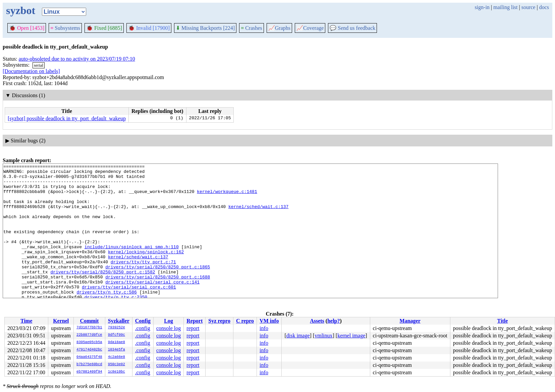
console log (169, 328)
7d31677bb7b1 (89, 328)
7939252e (117, 328)
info (264, 328)
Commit (89, 321)
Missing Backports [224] (205, 28)
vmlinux (323, 336)
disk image (298, 336)
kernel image (351, 336)
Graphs (279, 28)
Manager (410, 321)
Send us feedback (352, 28)
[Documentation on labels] (31, 71)
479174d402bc (89, 350)
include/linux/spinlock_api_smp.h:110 (132, 264)
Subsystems (65, 28)
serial (39, 65)
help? (334, 321)
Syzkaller (119, 321)
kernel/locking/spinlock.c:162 (146, 270)
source (529, 7)
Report (195, 321)
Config (143, 321)
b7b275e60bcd (89, 365)
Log (169, 321)
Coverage (310, 28)
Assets (317, 321)
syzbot (21, 10)
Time (26, 321)
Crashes (252, 28)
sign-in (482, 7)
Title (503, 321)
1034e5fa (117, 350)
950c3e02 (117, 365)
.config (143, 328)
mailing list (505, 7)
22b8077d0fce (89, 335)
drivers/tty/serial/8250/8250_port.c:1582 (103, 294)
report (193, 328)
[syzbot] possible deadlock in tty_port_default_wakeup (67, 118)
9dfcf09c (117, 335)
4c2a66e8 (117, 357)
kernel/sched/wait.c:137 (258, 215)
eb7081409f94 (89, 372)
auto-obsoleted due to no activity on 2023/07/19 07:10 (77, 59)
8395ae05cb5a (89, 342)
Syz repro (219, 321)
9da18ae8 (117, 342)
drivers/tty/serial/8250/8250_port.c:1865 (158, 288)
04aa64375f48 (89, 357)
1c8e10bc (117, 372)
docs (544, 7)
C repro (245, 321)
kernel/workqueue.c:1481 (227, 197)
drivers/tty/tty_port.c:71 (143, 282)
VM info (269, 321)
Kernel (61, 321)
